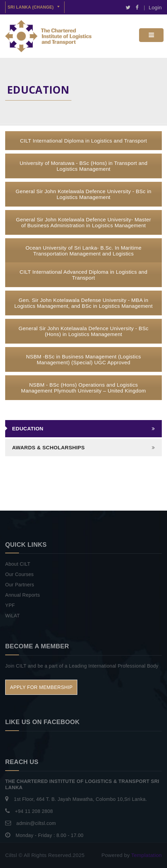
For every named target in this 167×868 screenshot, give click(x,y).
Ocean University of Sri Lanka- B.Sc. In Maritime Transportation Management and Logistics (83, 251)
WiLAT (12, 616)
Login (155, 7)
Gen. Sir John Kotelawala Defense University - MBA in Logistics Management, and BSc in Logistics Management (83, 303)
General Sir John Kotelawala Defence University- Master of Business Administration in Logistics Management (83, 222)
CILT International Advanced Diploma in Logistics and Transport (83, 275)
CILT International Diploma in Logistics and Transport (83, 141)
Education (28, 428)
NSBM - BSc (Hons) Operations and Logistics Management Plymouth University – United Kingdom (83, 388)
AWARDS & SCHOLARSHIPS (48, 447)
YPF (10, 605)
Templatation (146, 855)
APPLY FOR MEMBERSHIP (41, 687)
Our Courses (19, 574)
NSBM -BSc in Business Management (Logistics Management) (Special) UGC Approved (83, 359)
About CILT (18, 564)
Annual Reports (23, 595)
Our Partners (20, 585)
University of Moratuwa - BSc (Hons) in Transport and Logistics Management (84, 166)
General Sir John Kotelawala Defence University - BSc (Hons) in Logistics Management (84, 331)
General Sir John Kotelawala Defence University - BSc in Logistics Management (83, 194)
